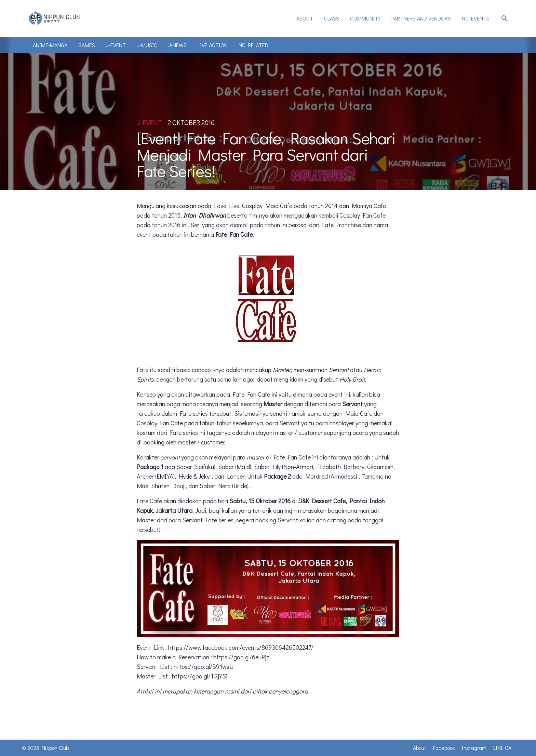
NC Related (253, 45)
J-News (177, 45)
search (505, 18)
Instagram (474, 748)
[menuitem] (305, 18)
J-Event (116, 45)
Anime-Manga (50, 45)
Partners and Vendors (421, 18)
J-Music (147, 45)
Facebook (444, 748)
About (305, 18)
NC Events (476, 18)
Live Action (213, 45)
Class (332, 18)
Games (87, 45)
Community (365, 18)
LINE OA (502, 748)
